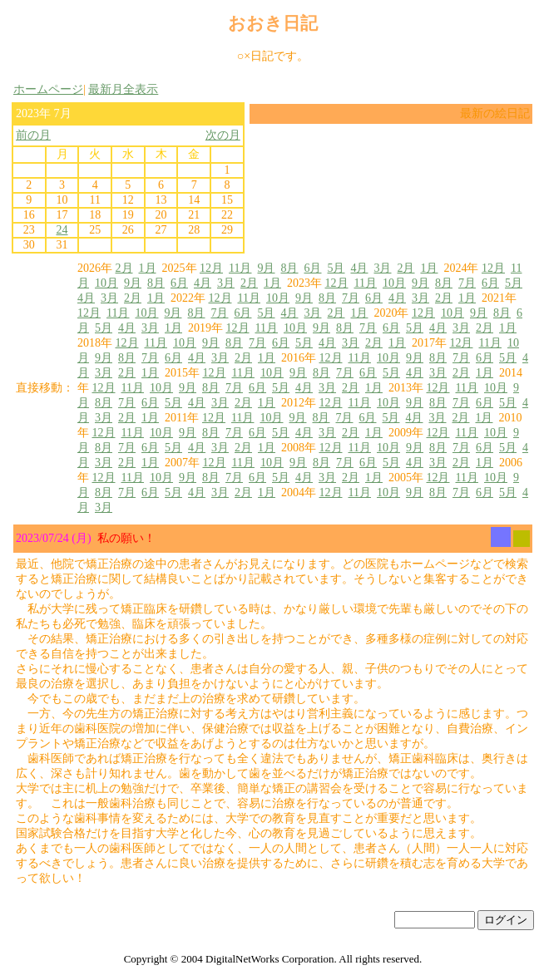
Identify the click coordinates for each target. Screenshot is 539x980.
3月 (382, 268)
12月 (211, 268)
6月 (312, 268)
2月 (124, 268)
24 (62, 230)
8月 (289, 268)
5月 (336, 268)
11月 (240, 268)
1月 (148, 268)
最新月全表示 (123, 89)
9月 (266, 268)
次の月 (223, 135)
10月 (106, 283)
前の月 (33, 135)
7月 (467, 283)
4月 (359, 268)
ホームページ (48, 89)
